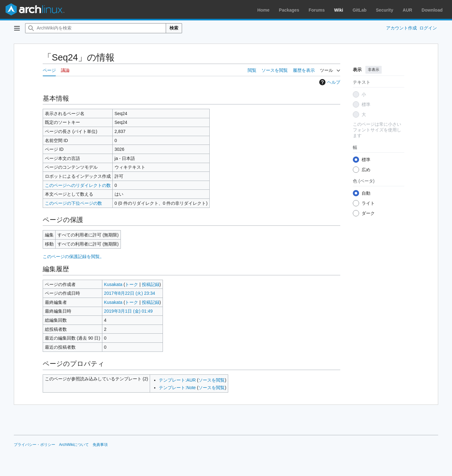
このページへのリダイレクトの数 (78, 185)
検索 (174, 28)
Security (385, 10)
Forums (317, 10)
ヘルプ (329, 82)
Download (432, 10)
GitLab (359, 10)
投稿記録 (151, 284)
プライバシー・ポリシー (35, 445)
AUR (407, 10)
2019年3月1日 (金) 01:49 (128, 311)
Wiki (339, 10)
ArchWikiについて (74, 445)
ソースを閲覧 (212, 380)
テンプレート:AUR (177, 380)
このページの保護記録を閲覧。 (73, 257)
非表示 (374, 70)
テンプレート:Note (177, 388)
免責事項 (100, 445)
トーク (132, 284)
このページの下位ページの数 (73, 203)
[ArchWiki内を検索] (96, 28)
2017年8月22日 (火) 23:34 (129, 293)
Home (264, 10)
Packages (289, 10)
